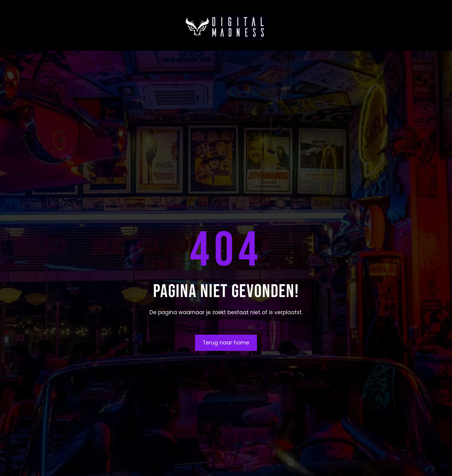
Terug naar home (226, 343)
